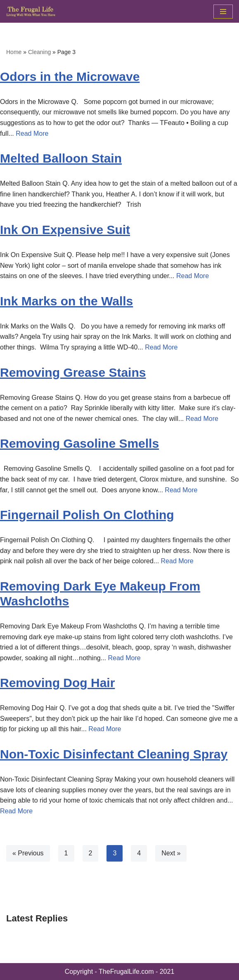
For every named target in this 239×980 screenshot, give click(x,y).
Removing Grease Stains (73, 372)
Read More (32, 133)
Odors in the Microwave (70, 77)
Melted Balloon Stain (61, 158)
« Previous (28, 853)
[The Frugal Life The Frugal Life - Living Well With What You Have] (31, 11)
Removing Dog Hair (57, 683)
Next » (171, 853)
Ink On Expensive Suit (65, 230)
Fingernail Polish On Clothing (87, 515)
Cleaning (39, 52)
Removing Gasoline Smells (79, 443)
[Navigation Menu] (223, 12)
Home (14, 52)
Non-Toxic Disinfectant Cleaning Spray (114, 754)
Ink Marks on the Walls (66, 301)
